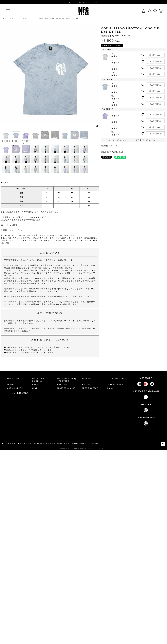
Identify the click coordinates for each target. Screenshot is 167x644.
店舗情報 (94, 443)
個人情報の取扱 (55, 443)
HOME (6, 19)
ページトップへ (163, 444)
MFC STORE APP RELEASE (83, 2)
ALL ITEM (17, 19)
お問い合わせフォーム (76, 443)
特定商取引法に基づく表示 (32, 443)
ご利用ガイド (10, 443)
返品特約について (109, 146)
